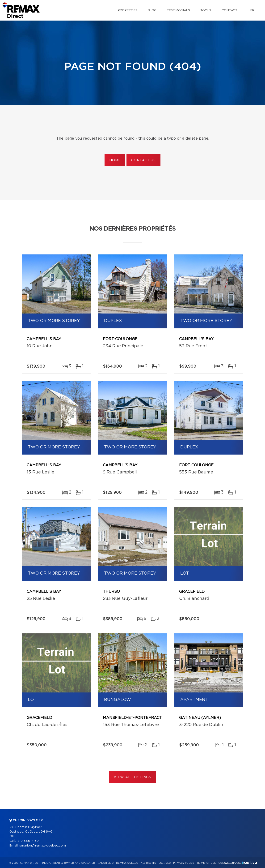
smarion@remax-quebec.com (43, 846)
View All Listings (132, 777)
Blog (152, 11)
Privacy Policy (184, 863)
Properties (128, 11)
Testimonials (178, 11)
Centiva (249, 862)
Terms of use (206, 863)
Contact (229, 11)
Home (115, 160)
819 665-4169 (28, 841)
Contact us (143, 160)
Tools (206, 11)
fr (252, 11)
